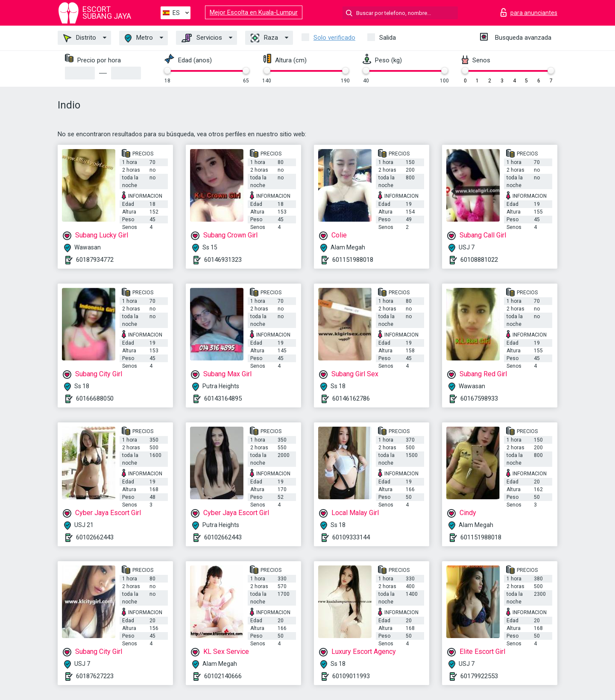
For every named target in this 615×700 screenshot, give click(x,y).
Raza (264, 38)
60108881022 (479, 260)
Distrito (80, 38)
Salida (388, 38)
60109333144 (351, 537)
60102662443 (95, 537)
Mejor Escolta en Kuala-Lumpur (254, 12)
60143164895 (223, 398)
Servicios (202, 38)
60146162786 (351, 398)
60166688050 (95, 398)
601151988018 (353, 260)
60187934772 (95, 260)
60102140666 (223, 676)
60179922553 (479, 676)
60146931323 (223, 260)
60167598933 (479, 398)
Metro (139, 38)
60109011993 (351, 676)
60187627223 (95, 676)
